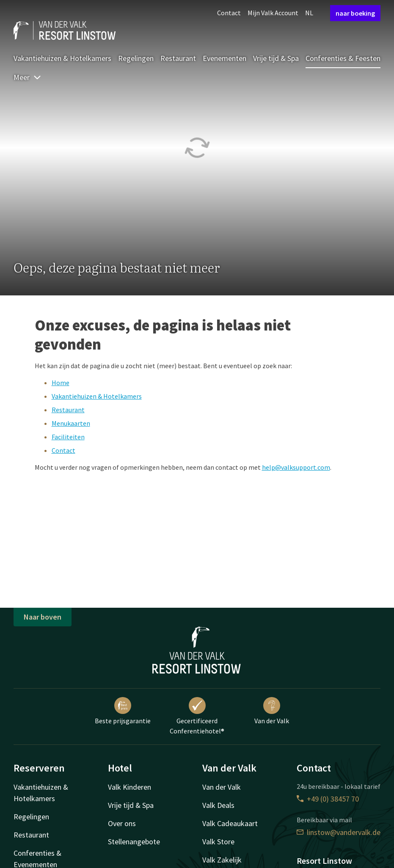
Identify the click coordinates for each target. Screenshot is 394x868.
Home (61, 383)
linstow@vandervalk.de (339, 832)
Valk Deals (218, 805)
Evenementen (225, 58)
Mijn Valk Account (273, 13)
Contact (229, 13)
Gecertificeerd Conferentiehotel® (197, 716)
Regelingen (136, 58)
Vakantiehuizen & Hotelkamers (62, 58)
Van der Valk (272, 711)
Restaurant (178, 58)
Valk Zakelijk (222, 860)
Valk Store (218, 842)
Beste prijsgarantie (123, 711)
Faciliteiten (68, 437)
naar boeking (355, 13)
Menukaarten (71, 423)
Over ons (122, 823)
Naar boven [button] (43, 617)
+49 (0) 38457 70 (328, 799)
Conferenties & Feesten (343, 58)
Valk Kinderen (129, 787)
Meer (28, 77)
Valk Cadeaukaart (230, 823)
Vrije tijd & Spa (276, 58)
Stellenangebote (134, 842)
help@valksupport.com (296, 467)
